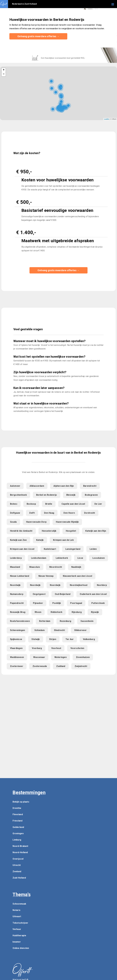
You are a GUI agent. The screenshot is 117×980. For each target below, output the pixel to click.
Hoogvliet (71, 531)
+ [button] (4, 70)
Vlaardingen (16, 648)
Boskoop (31, 504)
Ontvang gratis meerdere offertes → (38, 36)
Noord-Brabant (20, 846)
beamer (17, 942)
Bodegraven (91, 495)
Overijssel (18, 859)
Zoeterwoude (40, 666)
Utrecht (17, 865)
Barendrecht (90, 486)
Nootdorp (102, 585)
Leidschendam (39, 558)
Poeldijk (57, 603)
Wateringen (61, 657)
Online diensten (21, 948)
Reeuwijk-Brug (18, 612)
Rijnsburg (77, 612)
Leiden (93, 549)
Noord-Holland (20, 852)
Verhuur (17, 929)
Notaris (16, 910)
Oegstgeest (39, 594)
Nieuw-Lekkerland (20, 576)
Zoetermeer (17, 666)
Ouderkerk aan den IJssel (93, 594)
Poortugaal (76, 603)
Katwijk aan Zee (18, 540)
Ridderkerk (56, 612)
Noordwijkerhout (79, 585)
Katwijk (40, 540)
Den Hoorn (69, 513)
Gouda (13, 522)
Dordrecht (90, 513)
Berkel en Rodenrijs (47, 495)
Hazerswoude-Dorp (36, 522)
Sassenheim (87, 621)
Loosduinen (99, 558)
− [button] (4, 74)
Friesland (17, 821)
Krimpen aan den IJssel (22, 549)
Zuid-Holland (19, 878)
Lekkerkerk (62, 558)
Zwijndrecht (81, 666)
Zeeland (17, 871)
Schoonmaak (19, 904)
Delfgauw (15, 513)
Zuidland (61, 666)
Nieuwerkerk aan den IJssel (77, 576)
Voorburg (37, 648)
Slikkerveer (80, 630)
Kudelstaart (50, 549)
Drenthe (17, 808)
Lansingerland (73, 549)
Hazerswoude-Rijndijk (67, 522)
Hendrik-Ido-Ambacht (21, 531)
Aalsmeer (15, 486)
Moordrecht (56, 567)
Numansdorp (17, 594)
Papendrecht (17, 603)
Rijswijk (95, 612)
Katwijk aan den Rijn (96, 531)
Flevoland (18, 814)
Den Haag (49, 513)
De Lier (98, 504)
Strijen (53, 639)
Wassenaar (39, 657)
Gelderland (18, 827)
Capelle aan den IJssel (73, 504)
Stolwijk (36, 639)
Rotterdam (45, 621)
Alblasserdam (37, 486)
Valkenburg (89, 639)
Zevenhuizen (83, 657)
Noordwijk (15, 585)
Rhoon (38, 612)
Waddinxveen (17, 657)
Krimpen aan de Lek (63, 540)
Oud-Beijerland (63, 594)
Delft (32, 513)
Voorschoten (77, 648)
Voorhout (56, 648)
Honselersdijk (49, 531)
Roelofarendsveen (20, 621)
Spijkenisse (16, 639)
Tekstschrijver (20, 923)
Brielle (49, 504)
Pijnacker (38, 603)
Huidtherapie (19, 935)
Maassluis (35, 567)
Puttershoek (98, 603)
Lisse (80, 558)
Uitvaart (17, 916)
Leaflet (107, 119)
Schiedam (40, 630)
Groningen (18, 833)
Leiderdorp (16, 558)
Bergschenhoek (18, 495)
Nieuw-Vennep (46, 576)
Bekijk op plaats (21, 802)
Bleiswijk (71, 495)
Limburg (17, 840)
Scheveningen (18, 630)
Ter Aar (70, 639)
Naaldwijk (76, 567)
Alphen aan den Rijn (64, 486)
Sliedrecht (59, 630)
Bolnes (14, 504)
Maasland (15, 567)
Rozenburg (66, 621)
